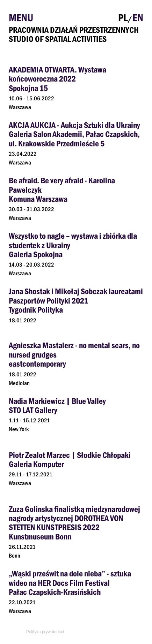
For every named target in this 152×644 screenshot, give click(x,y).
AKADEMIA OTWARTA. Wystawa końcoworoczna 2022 (57, 74)
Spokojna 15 (28, 88)
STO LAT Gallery (33, 410)
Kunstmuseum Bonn (40, 536)
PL (123, 18)
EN (138, 18)
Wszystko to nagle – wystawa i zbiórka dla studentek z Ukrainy (73, 240)
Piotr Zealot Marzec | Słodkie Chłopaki (70, 455)
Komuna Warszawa (38, 199)
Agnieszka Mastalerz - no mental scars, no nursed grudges (74, 350)
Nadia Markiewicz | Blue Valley (57, 401)
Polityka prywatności (45, 632)
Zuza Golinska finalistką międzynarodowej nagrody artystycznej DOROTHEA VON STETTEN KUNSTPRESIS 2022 (74, 518)
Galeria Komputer (36, 464)
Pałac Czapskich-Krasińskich (55, 592)
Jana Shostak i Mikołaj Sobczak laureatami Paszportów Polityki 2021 (76, 296)
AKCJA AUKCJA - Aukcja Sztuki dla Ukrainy (74, 125)
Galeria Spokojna (36, 254)
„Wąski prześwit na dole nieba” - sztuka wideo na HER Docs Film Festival (70, 578)
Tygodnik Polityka (36, 310)
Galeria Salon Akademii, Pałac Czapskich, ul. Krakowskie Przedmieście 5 (74, 139)
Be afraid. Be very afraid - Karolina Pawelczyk (62, 185)
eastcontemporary (37, 364)
